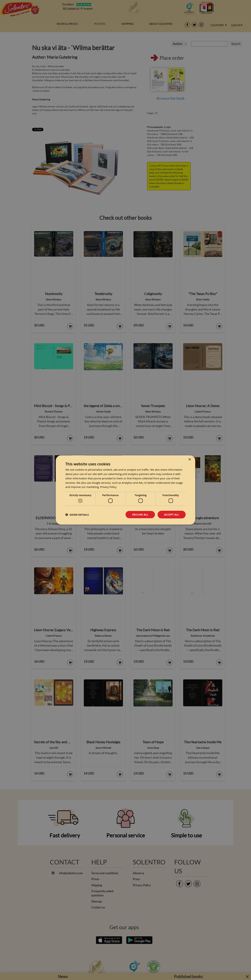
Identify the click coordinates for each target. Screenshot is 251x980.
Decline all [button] (140, 514)
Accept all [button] (172, 514)
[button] (77, 515)
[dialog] (125, 490)
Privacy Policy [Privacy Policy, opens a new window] (108, 487)
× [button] (190, 460)
